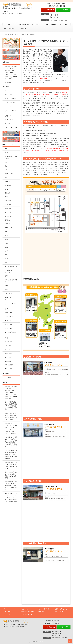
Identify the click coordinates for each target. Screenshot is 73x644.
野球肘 (7, 290)
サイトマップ (8, 124)
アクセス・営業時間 (50, 24)
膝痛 (6, 263)
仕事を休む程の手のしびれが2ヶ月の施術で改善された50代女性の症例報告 (11, 475)
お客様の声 (23, 28)
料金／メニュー (36, 24)
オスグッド (8, 321)
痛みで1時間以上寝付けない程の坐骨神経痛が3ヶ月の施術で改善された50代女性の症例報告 (11, 406)
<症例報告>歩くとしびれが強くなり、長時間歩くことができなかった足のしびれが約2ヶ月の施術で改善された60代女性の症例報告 (11, 428)
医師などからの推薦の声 (9, 29)
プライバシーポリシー (11, 128)
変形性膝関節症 (9, 361)
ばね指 (7, 189)
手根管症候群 (8, 328)
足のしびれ (8, 205)
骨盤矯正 (7, 181)
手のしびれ (8, 208)
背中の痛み (8, 193)
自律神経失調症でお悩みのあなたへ (11, 157)
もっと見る (8, 82)
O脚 (6, 255)
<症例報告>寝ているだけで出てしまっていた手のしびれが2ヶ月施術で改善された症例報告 (11, 486)
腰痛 (6, 149)
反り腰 (7, 338)
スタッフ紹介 (64, 24)
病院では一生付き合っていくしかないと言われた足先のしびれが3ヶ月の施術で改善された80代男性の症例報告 (11, 497)
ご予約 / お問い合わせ (23, 24)
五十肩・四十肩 (9, 174)
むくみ (7, 251)
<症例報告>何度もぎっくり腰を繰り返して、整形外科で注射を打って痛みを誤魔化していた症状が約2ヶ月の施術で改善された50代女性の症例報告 (11, 72)
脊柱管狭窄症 (8, 216)
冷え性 (7, 235)
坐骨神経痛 (8, 185)
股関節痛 (7, 220)
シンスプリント (9, 317)
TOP (9, 24)
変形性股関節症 (9, 353)
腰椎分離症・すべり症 (11, 266)
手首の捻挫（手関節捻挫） (11, 281)
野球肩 (7, 309)
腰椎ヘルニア (8, 369)
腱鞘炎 (7, 243)
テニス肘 (7, 350)
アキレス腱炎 (8, 313)
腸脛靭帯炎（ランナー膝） (11, 298)
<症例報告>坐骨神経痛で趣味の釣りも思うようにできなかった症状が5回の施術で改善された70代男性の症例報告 (11, 442)
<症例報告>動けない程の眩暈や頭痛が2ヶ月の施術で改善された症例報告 (11, 465)
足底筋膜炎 (8, 201)
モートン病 (8, 346)
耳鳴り (7, 162)
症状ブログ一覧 (9, 120)
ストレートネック (10, 228)
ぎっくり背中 (8, 324)
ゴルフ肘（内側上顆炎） (10, 333)
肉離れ (7, 286)
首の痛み (7, 259)
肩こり (7, 152)
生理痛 (7, 239)
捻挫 (6, 232)
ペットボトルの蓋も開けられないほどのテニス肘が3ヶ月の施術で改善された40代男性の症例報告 (11, 455)
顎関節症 (7, 224)
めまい (7, 166)
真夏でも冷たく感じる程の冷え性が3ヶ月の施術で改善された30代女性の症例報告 (11, 417)
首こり (7, 197)
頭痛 (6, 170)
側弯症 (7, 276)
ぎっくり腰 (8, 212)
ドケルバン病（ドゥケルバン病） (11, 271)
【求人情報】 (8, 378)
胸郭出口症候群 (9, 365)
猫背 (6, 178)
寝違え (7, 247)
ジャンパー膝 (8, 293)
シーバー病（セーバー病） (11, 304)
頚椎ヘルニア (8, 357)
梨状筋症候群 (8, 342)
